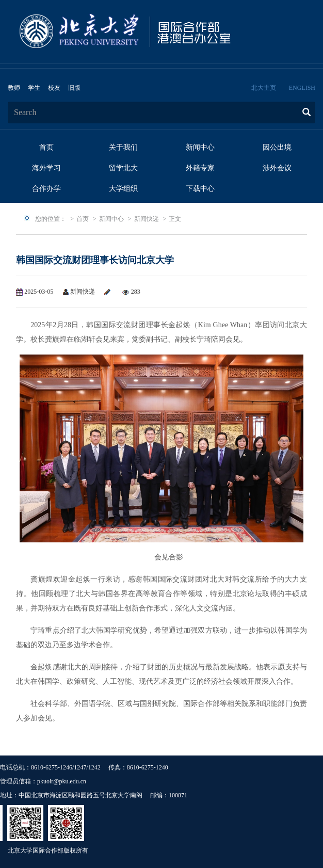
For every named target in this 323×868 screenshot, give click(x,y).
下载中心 (200, 189)
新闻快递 (147, 219)
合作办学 (46, 189)
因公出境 (277, 147)
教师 (14, 88)
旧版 (74, 88)
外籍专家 (200, 168)
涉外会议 (277, 168)
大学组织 (123, 189)
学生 (34, 88)
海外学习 (46, 168)
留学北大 (123, 168)
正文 (175, 219)
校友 (54, 88)
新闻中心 (200, 147)
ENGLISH (302, 88)
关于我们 (123, 147)
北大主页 (264, 88)
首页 (46, 147)
